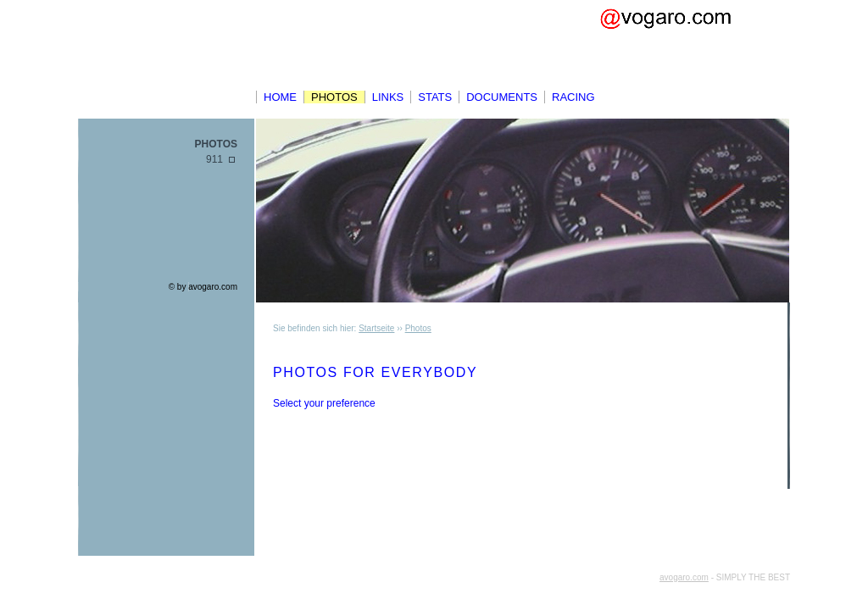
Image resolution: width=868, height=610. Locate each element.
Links (388, 97)
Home (280, 97)
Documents (502, 97)
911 (214, 159)
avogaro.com (213, 287)
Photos (334, 97)
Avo (690, 42)
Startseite (376, 328)
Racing (573, 97)
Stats (435, 97)
